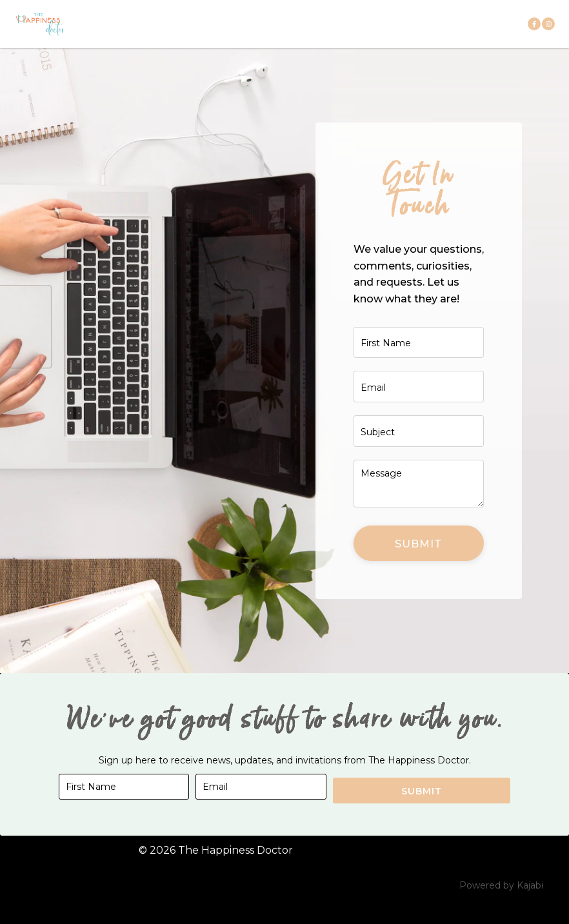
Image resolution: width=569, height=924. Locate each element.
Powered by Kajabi (501, 904)
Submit (418, 566)
